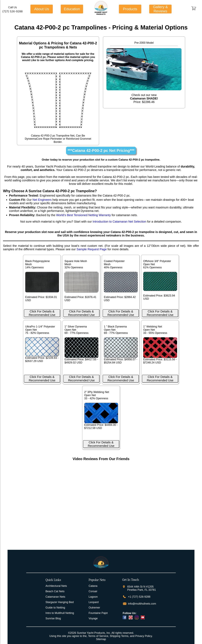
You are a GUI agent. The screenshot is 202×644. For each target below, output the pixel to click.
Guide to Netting (55, 608)
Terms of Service (98, 636)
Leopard (94, 602)
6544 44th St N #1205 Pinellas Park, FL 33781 (142, 588)
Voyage (93, 618)
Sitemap (101, 639)
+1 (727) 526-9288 (139, 597)
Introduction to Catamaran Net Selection (119, 222)
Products (130, 9)
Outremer (94, 608)
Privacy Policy (144, 636)
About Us (42, 9)
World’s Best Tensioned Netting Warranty (83, 215)
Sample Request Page (92, 249)
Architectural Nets (56, 586)
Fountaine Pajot (98, 613)
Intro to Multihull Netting (60, 613)
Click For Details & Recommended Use (42, 313)
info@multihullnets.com (142, 604)
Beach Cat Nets (55, 591)
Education (72, 9)
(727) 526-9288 (12, 11)
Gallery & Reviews (160, 9)
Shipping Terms (119, 636)
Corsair (93, 591)
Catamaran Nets (55, 597)
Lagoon (93, 597)
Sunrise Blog (53, 618)
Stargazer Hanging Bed (60, 602)
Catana (93, 586)
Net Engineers (42, 200)
